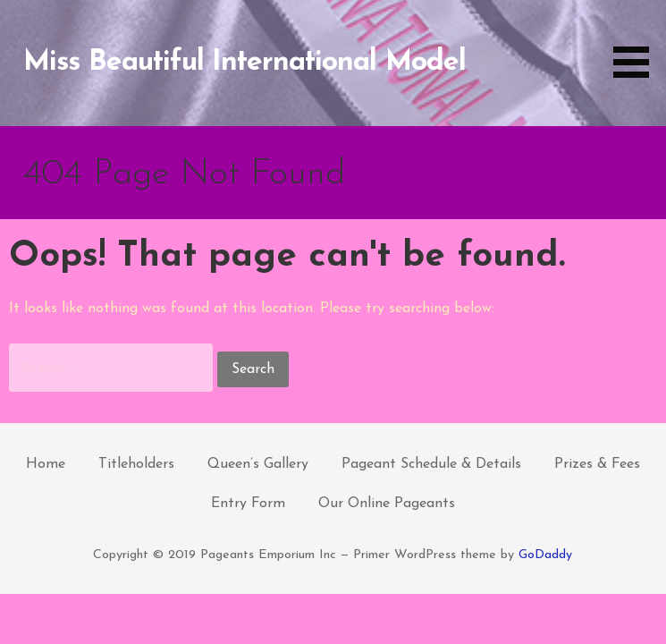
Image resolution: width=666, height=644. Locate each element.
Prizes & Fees (597, 464)
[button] (637, 42)
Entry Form (248, 504)
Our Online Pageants (387, 504)
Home (46, 464)
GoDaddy (545, 555)
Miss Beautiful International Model (244, 63)
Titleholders (136, 464)
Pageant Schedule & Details (431, 464)
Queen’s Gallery (258, 464)
